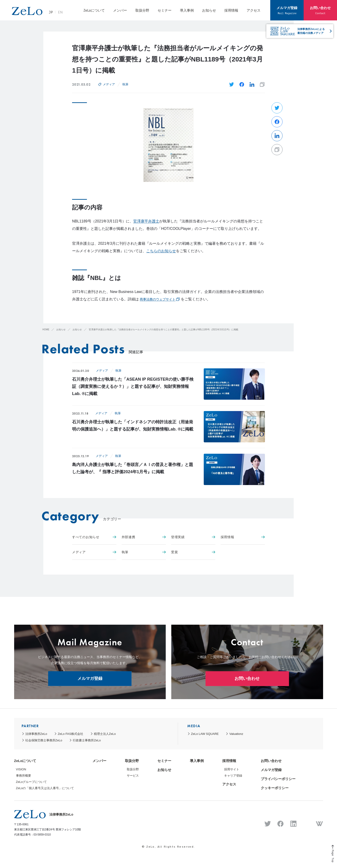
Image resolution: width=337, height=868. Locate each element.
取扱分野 (142, 10)
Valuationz (236, 734)
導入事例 (187, 10)
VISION (21, 769)
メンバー (120, 10)
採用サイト (232, 769)
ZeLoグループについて (32, 782)
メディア (109, 84)
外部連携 (144, 537)
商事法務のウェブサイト (158, 299)
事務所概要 (24, 776)
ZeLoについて (94, 10)
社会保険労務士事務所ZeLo (44, 740)
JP (52, 13)
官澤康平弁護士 (146, 221)
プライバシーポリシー (278, 779)
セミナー (165, 10)
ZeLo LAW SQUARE (205, 734)
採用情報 (231, 10)
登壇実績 (193, 537)
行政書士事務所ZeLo (87, 740)
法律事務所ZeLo (36, 734)
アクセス (254, 10)
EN (62, 13)
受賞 (193, 552)
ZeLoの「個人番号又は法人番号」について (45, 788)
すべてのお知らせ (94, 537)
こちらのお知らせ (161, 251)
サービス (133, 776)
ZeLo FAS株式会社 (70, 734)
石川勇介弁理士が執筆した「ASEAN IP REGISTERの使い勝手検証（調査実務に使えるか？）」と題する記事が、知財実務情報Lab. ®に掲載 (133, 386)
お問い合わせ (320, 10)
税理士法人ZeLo (105, 734)
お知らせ (209, 10)
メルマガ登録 (287, 10)
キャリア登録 (233, 776)
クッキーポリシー (275, 788)
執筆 (125, 84)
